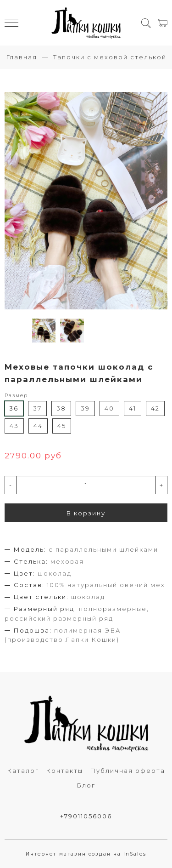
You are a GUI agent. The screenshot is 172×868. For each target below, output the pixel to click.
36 (14, 408)
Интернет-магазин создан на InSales (86, 854)
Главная (22, 57)
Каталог (23, 771)
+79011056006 (86, 816)
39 (85, 408)
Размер (16, 396)
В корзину (86, 513)
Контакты (64, 771)
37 (37, 408)
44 (38, 426)
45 (62, 426)
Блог (86, 785)
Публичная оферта (128, 771)
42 (155, 408)
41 (133, 408)
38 (61, 408)
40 (109, 408)
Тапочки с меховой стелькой (110, 57)
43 (14, 426)
